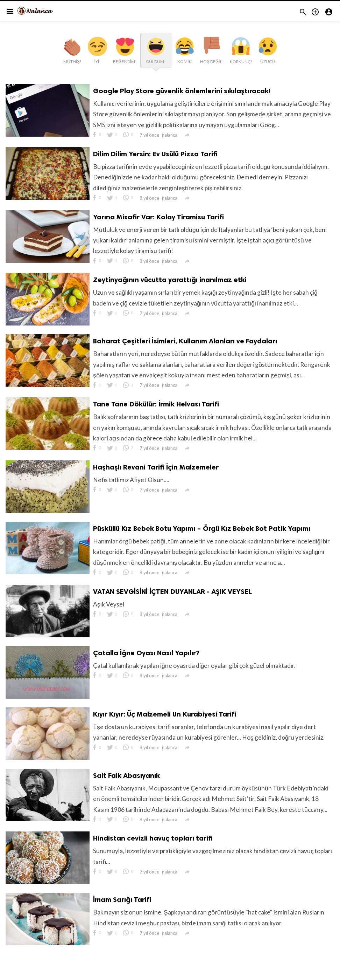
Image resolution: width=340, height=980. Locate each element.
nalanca (171, 137)
